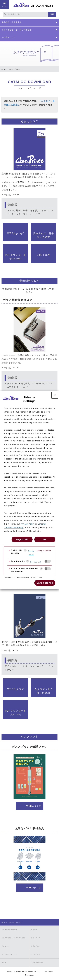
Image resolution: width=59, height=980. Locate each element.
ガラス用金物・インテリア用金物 (13, 938)
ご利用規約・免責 (37, 963)
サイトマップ (36, 938)
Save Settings (45, 583)
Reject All (22, 539)
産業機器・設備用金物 (9, 930)
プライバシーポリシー (9, 954)
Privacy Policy (28, 524)
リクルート (5, 946)
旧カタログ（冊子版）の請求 (43, 235)
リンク (4, 963)
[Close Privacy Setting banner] (55, 395)
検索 (52, 14)
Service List (31, 553)
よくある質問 (36, 954)
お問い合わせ (36, 946)
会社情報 (34, 930)
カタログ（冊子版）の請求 (43, 691)
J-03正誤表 (43, 255)
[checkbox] (48, 561)
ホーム (4, 69)
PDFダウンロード (16, 257)
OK (45, 539)
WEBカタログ (16, 233)
